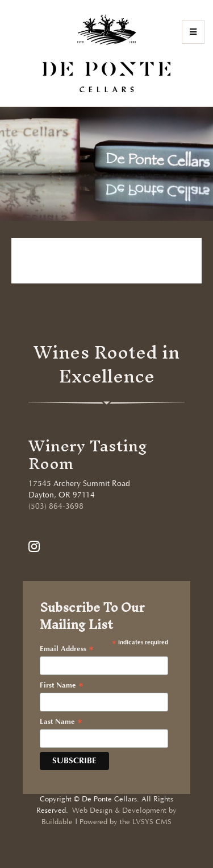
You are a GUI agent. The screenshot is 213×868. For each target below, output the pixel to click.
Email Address (67, 649)
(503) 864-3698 (56, 507)
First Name (62, 686)
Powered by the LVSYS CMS (126, 822)
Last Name (61, 722)
